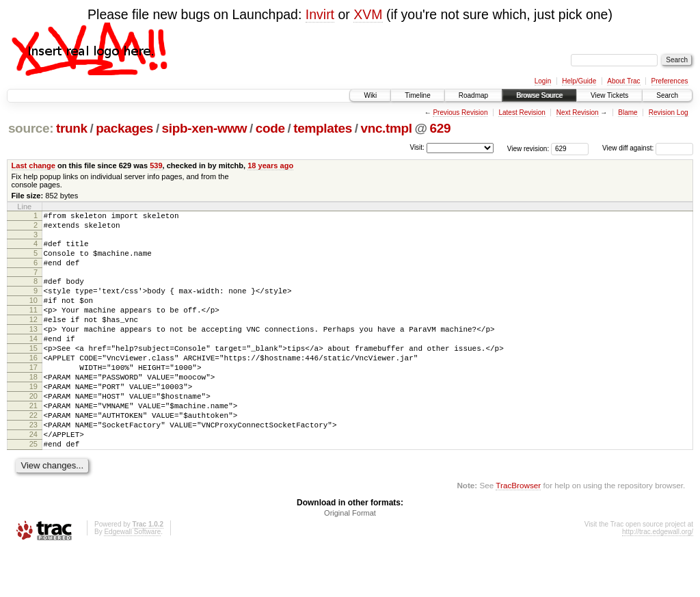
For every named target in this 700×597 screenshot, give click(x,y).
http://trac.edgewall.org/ (658, 579)
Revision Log (669, 112)
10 (33, 315)
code (270, 128)
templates (323, 128)
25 (33, 489)
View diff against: (648, 148)
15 (33, 373)
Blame (628, 112)
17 (33, 396)
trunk (72, 128)
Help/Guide (579, 81)
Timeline (417, 95)
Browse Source (539, 95)
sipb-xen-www (205, 128)
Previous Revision (460, 112)
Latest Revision (522, 112)
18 (33, 408)
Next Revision (578, 112)
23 (33, 466)
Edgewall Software (132, 579)
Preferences (670, 81)
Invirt (320, 14)
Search (667, 95)
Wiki (370, 95)
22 (33, 454)
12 (33, 338)
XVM (368, 14)
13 (33, 349)
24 (33, 477)
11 (33, 326)
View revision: (528, 148)
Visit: (417, 147)
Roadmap (473, 95)
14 (33, 361)
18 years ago (270, 165)
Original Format (350, 560)
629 (441, 128)
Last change (33, 165)
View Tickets (609, 95)
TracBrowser (518, 532)
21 (33, 442)
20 (33, 431)
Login (543, 81)
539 (156, 165)
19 (33, 419)
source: (31, 128)
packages (124, 128)
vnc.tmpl (386, 128)
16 (33, 384)
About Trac (623, 81)
